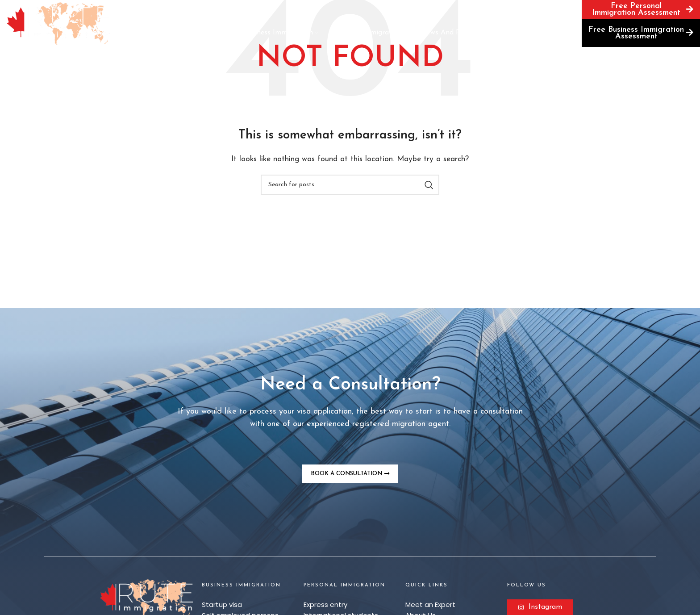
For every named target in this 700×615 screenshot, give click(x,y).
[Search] (571, 9)
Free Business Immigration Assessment (641, 33)
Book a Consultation (514, 11)
